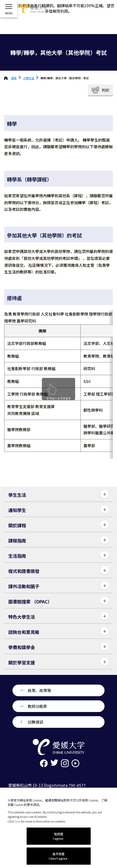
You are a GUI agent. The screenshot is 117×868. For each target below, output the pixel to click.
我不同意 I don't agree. (58, 856)
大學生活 (29, 78)
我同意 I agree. (58, 836)
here (18, 821)
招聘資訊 (35, 722)
